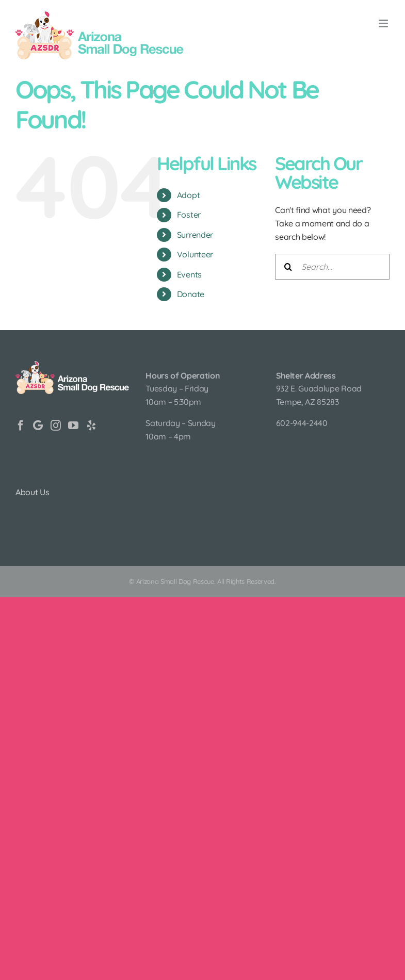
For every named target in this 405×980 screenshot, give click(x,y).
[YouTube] (73, 426)
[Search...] (332, 267)
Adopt (188, 195)
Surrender (195, 235)
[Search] (288, 267)
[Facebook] (21, 426)
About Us (32, 492)
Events (189, 274)
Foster (189, 215)
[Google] (38, 426)
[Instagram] (56, 426)
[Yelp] (91, 426)
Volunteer (195, 254)
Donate (191, 294)
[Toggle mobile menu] (384, 23)
